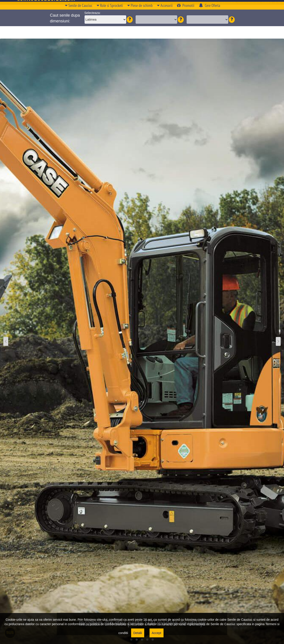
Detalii (138, 633)
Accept (157, 633)
